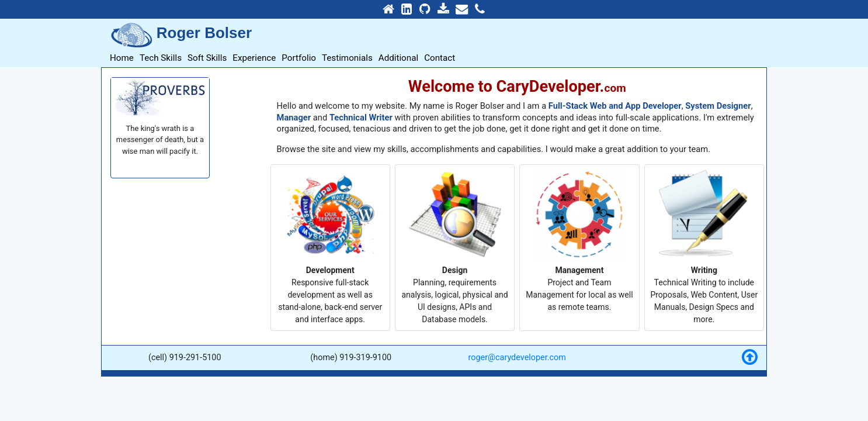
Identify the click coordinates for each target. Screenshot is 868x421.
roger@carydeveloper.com (517, 358)
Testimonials (347, 58)
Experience (254, 58)
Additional (398, 58)
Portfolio (299, 58)
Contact (440, 58)
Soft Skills (207, 58)
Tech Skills (161, 58)
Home (122, 58)
